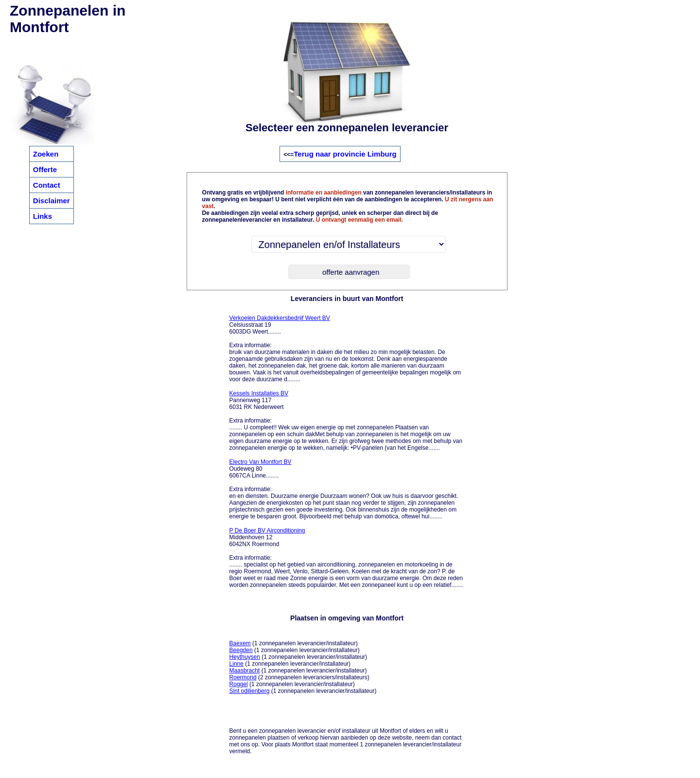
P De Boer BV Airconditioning (267, 530)
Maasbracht (245, 671)
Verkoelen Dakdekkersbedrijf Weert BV (280, 318)
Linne (236, 664)
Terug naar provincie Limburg (345, 154)
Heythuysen (245, 657)
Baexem (240, 643)
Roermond (243, 677)
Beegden (241, 650)
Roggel (239, 684)
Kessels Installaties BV (259, 393)
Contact (47, 185)
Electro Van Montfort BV (261, 462)
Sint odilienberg (250, 691)
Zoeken (46, 154)
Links (43, 216)
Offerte (45, 169)
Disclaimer (52, 201)
